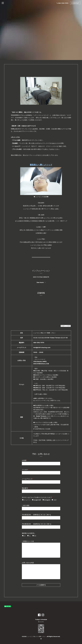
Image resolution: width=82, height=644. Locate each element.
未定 (35, 536)
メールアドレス (27, 479)
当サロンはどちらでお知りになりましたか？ (37, 497)
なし (30, 536)
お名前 (24, 460)
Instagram (47, 500)
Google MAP (37, 500)
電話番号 (25, 488)
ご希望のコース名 (28, 541)
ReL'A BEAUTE (45, 277)
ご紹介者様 (26, 505)
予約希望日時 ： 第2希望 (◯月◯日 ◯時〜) (36, 524)
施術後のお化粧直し (29, 533)
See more (41, 282)
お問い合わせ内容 (28, 563)
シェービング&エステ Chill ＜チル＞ (36, 636)
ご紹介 (55, 500)
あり (25, 536)
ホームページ (27, 500)
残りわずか (41, 622)
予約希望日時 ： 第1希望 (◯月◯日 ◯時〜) (36, 515)
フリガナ (25, 470)
